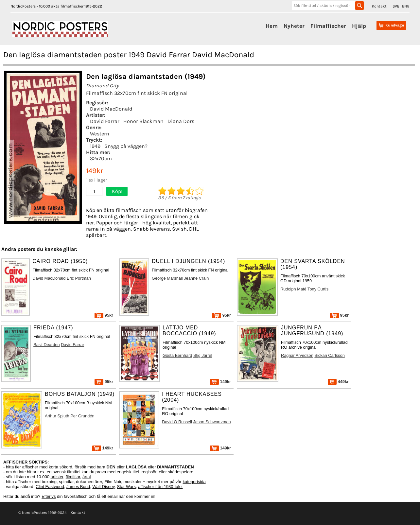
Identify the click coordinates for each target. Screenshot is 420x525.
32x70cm (101, 158)
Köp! (117, 191)
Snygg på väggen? (126, 146)
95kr (104, 315)
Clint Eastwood (50, 487)
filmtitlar (73, 477)
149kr (220, 382)
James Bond (78, 487)
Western (100, 134)
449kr (338, 382)
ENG (406, 6)
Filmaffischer (328, 26)
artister (57, 477)
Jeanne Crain (196, 278)
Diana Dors (181, 121)
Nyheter (294, 26)
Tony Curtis (318, 289)
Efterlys (49, 496)
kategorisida (194, 482)
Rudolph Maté (293, 289)
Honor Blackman (143, 121)
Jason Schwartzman (212, 422)
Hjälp (359, 26)
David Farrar (105, 121)
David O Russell (177, 422)
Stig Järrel (203, 355)
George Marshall (167, 278)
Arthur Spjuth (57, 416)
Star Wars (126, 487)
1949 (95, 146)
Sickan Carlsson (329, 355)
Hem (272, 26)
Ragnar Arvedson (297, 355)
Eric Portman (79, 278)
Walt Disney (103, 487)
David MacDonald (111, 109)
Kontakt (379, 6)
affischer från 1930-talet (160, 487)
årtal (87, 477)
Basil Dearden (46, 345)
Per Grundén (82, 416)
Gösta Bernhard (177, 355)
